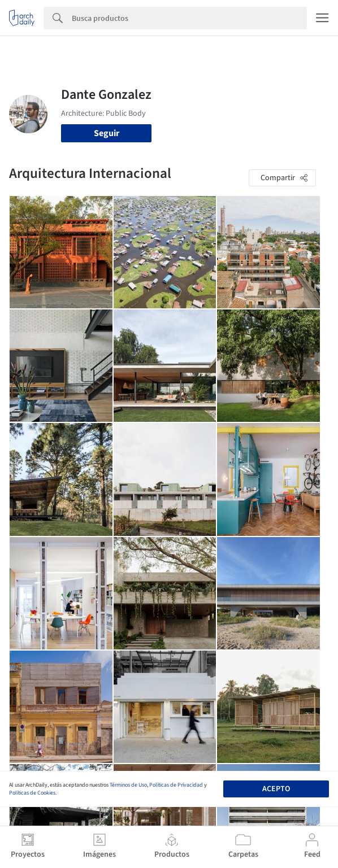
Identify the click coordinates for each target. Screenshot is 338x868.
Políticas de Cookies (32, 793)
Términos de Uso (128, 785)
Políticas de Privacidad (176, 785)
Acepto (276, 789)
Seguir (107, 133)
